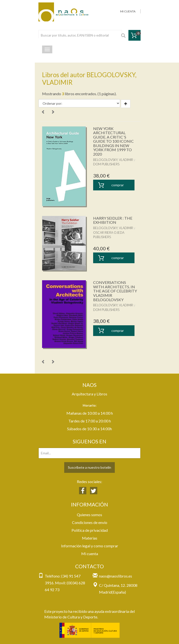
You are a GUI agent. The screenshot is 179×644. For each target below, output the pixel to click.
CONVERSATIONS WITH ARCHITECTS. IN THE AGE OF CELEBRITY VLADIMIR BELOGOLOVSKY (115, 291)
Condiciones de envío (90, 522)
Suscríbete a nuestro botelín (89, 467)
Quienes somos (89, 515)
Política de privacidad (90, 530)
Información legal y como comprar (90, 546)
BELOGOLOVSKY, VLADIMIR (113, 160)
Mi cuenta (90, 554)
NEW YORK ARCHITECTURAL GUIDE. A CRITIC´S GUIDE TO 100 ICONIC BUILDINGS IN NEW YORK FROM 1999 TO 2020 (113, 141)
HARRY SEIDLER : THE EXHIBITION (113, 220)
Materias (90, 538)
